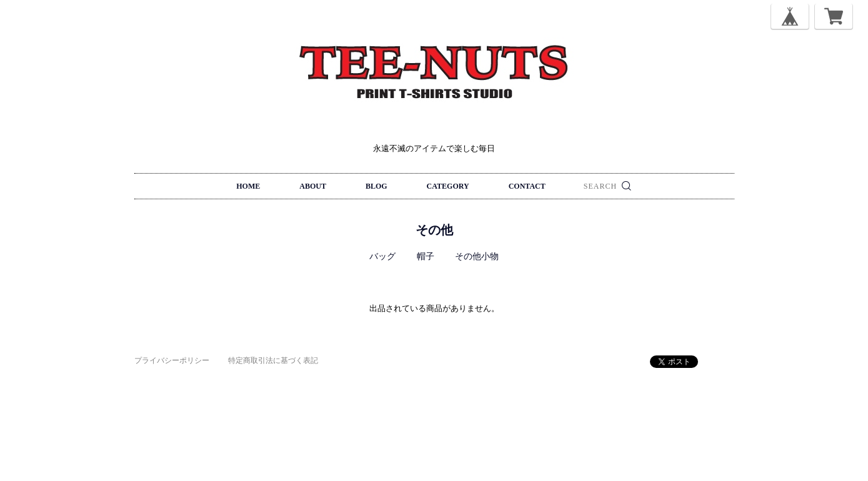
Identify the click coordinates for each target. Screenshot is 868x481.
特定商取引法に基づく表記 (273, 360)
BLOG (377, 186)
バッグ (382, 256)
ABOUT (313, 186)
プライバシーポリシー (172, 360)
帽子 (426, 256)
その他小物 (477, 256)
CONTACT (527, 186)
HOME (248, 186)
